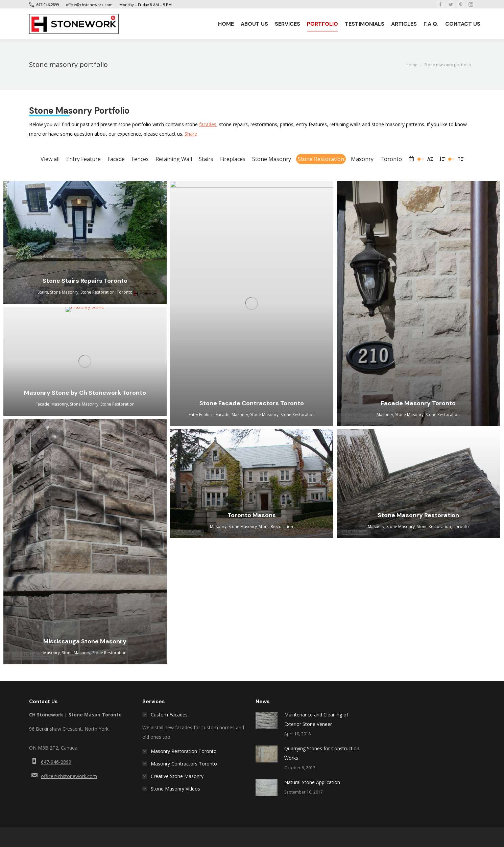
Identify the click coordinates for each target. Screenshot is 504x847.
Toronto (391, 159)
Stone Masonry (272, 159)
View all (50, 159)
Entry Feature (83, 159)
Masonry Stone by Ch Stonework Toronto (85, 393)
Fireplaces (233, 159)
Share (191, 134)
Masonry (362, 159)
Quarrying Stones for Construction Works (322, 753)
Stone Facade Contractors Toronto (252, 403)
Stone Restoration (321, 159)
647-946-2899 (56, 762)
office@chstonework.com (69, 776)
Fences (140, 159)
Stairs (206, 159)
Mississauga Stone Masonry (85, 641)
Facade (116, 159)
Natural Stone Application (312, 782)
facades (208, 124)
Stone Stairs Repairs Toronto (85, 281)
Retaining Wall (174, 159)
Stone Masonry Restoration (418, 515)
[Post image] (267, 720)
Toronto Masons (252, 515)
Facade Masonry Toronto (418, 403)
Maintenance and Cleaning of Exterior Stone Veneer (316, 719)
